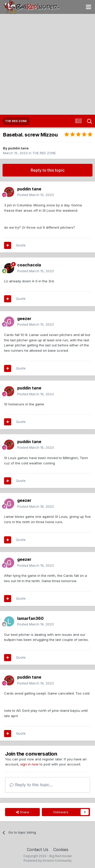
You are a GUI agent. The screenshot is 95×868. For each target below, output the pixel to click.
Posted (35, 195)
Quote (21, 245)
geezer (24, 319)
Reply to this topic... (31, 785)
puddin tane (18, 148)
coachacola (29, 265)
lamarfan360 (30, 618)
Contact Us (38, 850)
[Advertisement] (48, 65)
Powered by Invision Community (48, 861)
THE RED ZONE (44, 153)
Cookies (61, 850)
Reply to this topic (48, 170)
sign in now (29, 764)
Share (23, 812)
